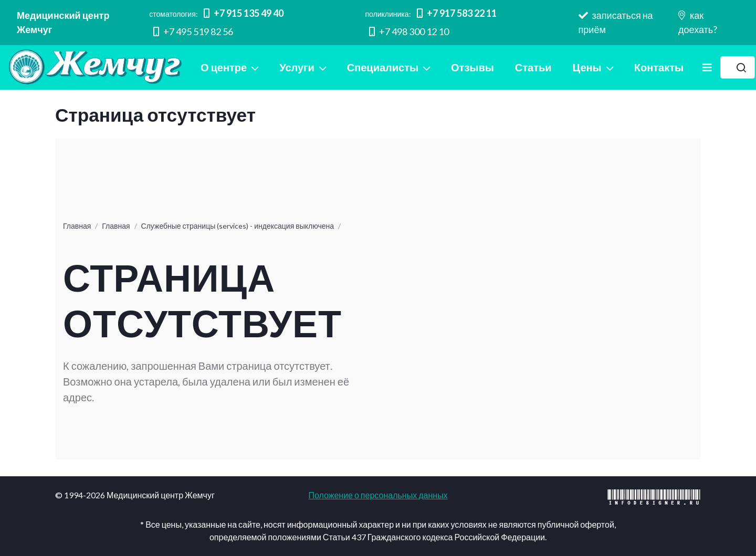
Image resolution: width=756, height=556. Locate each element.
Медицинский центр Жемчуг (63, 22)
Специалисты (383, 67)
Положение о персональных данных (378, 495)
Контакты (659, 67)
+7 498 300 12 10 (409, 31)
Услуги (297, 67)
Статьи (533, 67)
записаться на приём (616, 22)
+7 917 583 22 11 (457, 13)
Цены (587, 67)
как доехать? (698, 22)
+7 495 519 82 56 (193, 31)
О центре (224, 67)
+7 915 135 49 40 (244, 13)
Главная (77, 226)
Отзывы (472, 67)
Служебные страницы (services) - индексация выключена (238, 226)
